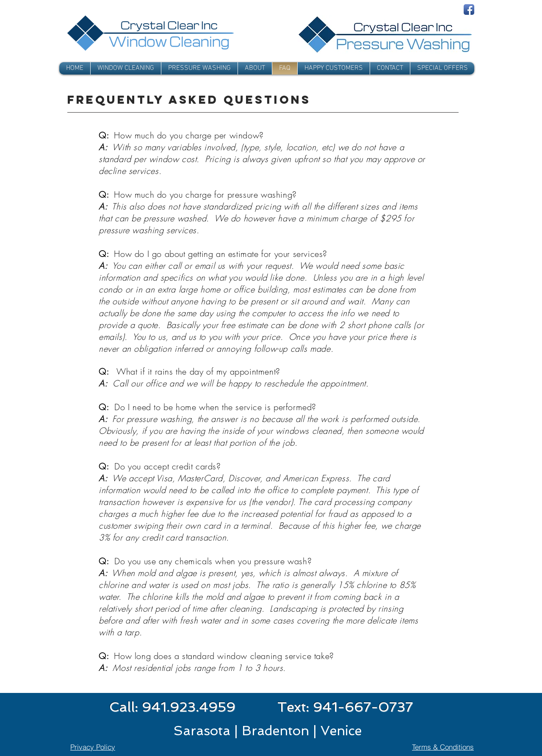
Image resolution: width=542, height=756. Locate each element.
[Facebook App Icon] (469, 10)
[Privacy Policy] (93, 747)
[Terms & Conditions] (443, 747)
